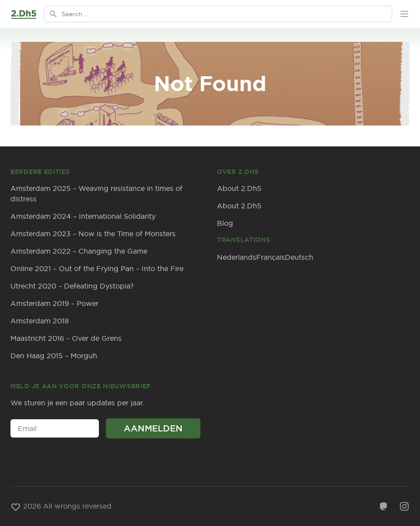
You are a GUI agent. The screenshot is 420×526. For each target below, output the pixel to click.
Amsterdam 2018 (40, 321)
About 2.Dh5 (239, 188)
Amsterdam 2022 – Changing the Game (79, 251)
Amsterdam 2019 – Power (54, 303)
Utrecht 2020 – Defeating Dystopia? (72, 286)
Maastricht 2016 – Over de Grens (66, 338)
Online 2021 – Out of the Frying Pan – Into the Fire (97, 268)
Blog (225, 223)
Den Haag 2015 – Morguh (54, 356)
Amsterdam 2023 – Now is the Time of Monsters (93, 234)
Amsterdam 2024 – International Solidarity (83, 216)
